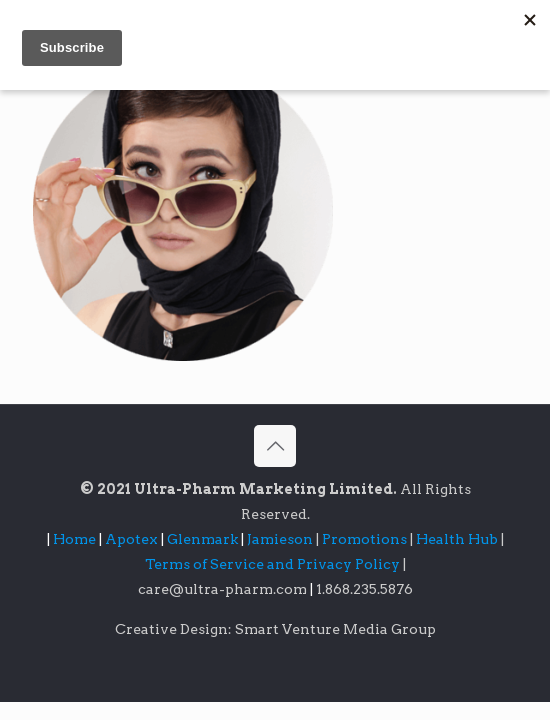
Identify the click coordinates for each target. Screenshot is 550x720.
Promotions (366, 539)
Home (74, 539)
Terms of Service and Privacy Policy (274, 564)
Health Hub (458, 539)
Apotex (136, 539)
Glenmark (204, 539)
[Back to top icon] (275, 446)
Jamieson (281, 539)
